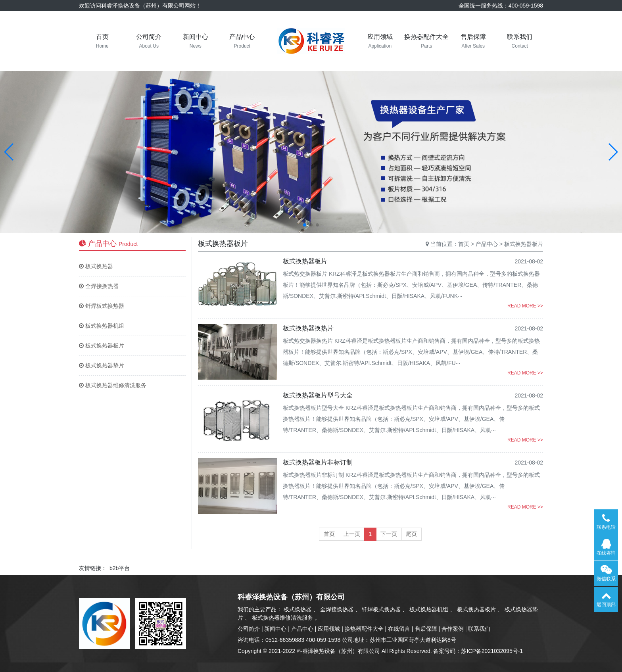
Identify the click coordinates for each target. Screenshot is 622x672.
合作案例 (453, 629)
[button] (9, 152)
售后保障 (426, 629)
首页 (464, 244)
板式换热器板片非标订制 (318, 462)
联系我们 (479, 629)
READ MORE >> (525, 306)
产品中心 (487, 244)
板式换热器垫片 (102, 365)
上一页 (352, 534)
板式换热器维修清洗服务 (113, 385)
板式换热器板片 (102, 346)
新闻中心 (275, 629)
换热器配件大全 (364, 629)
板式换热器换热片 (308, 328)
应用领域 (329, 629)
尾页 (411, 534)
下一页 (389, 534)
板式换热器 (96, 266)
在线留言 (399, 629)
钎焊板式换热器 (102, 306)
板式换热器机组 (102, 326)
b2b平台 (120, 568)
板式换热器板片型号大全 (318, 395)
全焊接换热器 (99, 286)
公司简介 (249, 629)
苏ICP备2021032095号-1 (492, 651)
